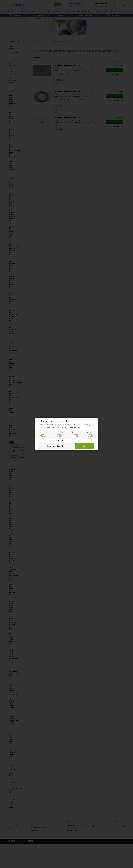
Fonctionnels (76, 435)
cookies (86, 427)
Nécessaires (43, 435)
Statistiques (91, 435)
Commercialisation (59, 435)
